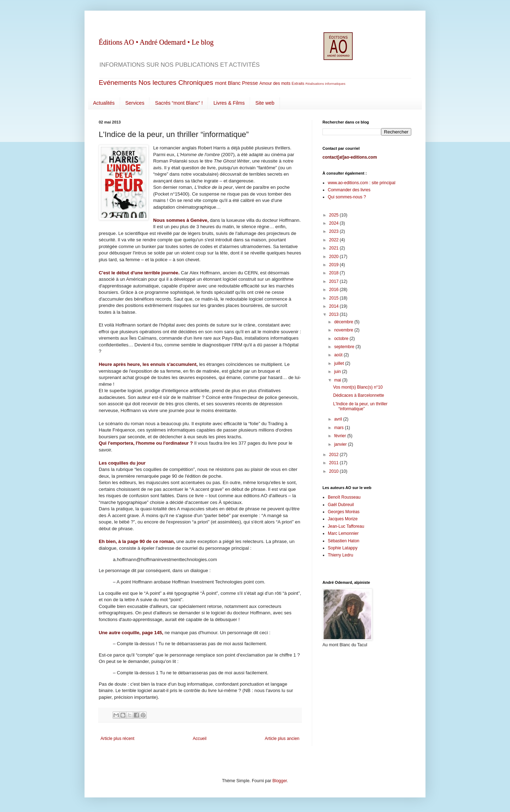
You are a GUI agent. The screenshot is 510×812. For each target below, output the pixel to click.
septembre (345, 347)
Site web (265, 103)
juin (338, 372)
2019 (335, 265)
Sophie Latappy (343, 548)
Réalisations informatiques (325, 84)
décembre (344, 322)
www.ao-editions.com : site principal (362, 183)
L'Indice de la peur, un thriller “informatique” (360, 406)
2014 (335, 306)
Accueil (200, 739)
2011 (335, 463)
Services (135, 103)
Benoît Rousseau (344, 497)
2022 (335, 240)
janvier (341, 444)
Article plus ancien (282, 739)
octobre (342, 339)
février (341, 436)
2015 (335, 298)
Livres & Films (229, 103)
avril (339, 419)
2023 (335, 231)
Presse (250, 83)
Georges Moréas (344, 512)
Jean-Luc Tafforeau (346, 526)
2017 (335, 281)
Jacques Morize (343, 519)
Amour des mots (275, 83)
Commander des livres (349, 190)
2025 (335, 215)
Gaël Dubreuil (341, 505)
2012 (335, 455)
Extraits (298, 83)
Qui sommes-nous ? (347, 197)
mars (340, 428)
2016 (335, 290)
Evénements (118, 83)
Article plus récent (117, 739)
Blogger (280, 781)
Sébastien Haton (344, 541)
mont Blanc (228, 83)
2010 (335, 471)
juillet (340, 363)
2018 (335, 273)
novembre (344, 330)
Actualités (104, 103)
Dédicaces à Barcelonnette (359, 395)
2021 (335, 248)
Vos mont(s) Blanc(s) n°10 (358, 387)
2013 (335, 314)
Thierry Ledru (340, 555)
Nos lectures (158, 83)
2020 (335, 257)
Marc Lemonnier (343, 533)
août (339, 355)
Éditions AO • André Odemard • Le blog (156, 42)
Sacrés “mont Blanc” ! (179, 103)
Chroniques (196, 83)
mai (338, 380)
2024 (335, 223)
